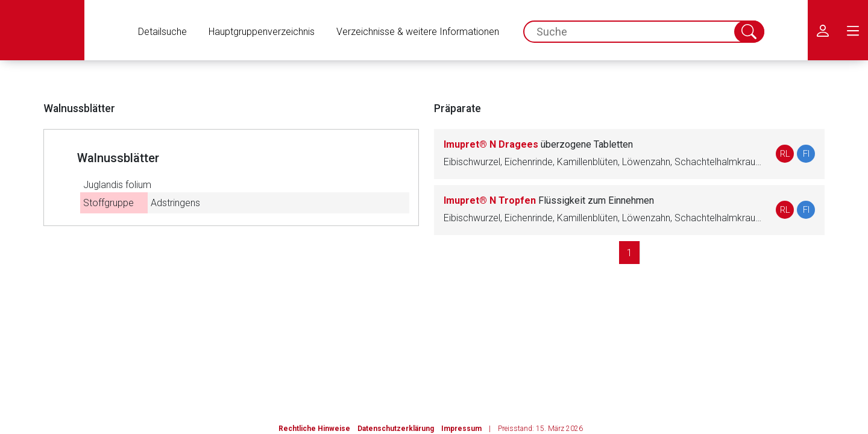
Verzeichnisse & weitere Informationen (418, 32)
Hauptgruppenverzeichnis (262, 32)
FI (806, 154)
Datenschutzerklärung (396, 429)
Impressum (461, 429)
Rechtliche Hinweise (314, 429)
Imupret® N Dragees (538, 144)
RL (785, 154)
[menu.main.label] (853, 30)
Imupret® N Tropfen (549, 200)
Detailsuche (162, 32)
